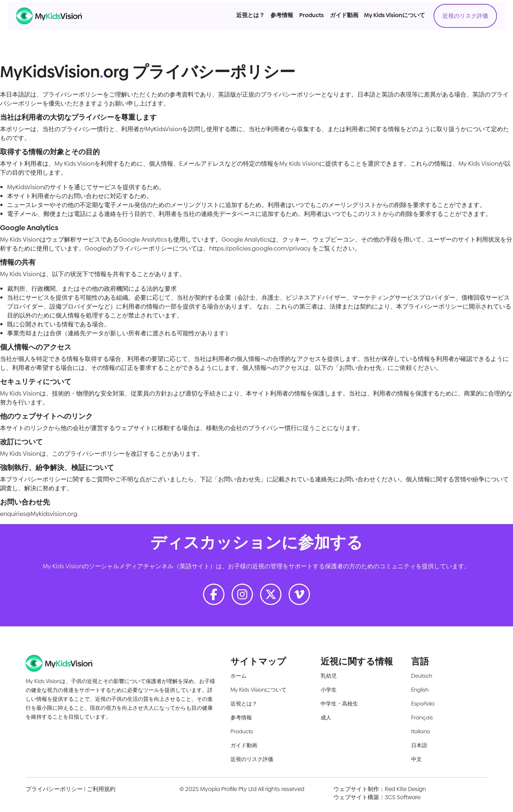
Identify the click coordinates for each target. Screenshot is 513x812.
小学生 (329, 690)
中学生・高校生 (339, 704)
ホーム (239, 676)
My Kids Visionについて (372, 28)
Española (423, 704)
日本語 (419, 745)
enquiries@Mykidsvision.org (39, 514)
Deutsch (422, 676)
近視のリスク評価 (442, 29)
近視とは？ (227, 28)
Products (288, 28)
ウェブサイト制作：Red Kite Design (380, 789)
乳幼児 (329, 676)
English (420, 690)
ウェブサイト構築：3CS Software (377, 797)
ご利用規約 (101, 789)
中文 (416, 759)
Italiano (421, 731)
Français (422, 717)
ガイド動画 (321, 28)
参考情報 (259, 28)
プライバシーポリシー (54, 789)
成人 (326, 717)
